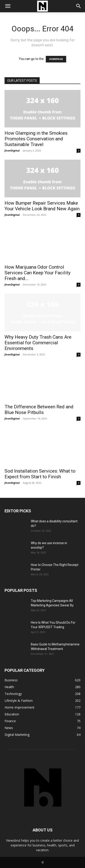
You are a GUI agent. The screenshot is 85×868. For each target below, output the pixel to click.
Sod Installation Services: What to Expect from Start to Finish (40, 474)
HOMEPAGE (56, 59)
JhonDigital (12, 150)
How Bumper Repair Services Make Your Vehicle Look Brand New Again (42, 206)
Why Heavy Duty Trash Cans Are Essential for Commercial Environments (38, 343)
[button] (8, 6)
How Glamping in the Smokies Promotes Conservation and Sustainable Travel (36, 139)
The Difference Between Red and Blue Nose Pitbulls (39, 410)
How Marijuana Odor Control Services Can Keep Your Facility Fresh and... (38, 273)
